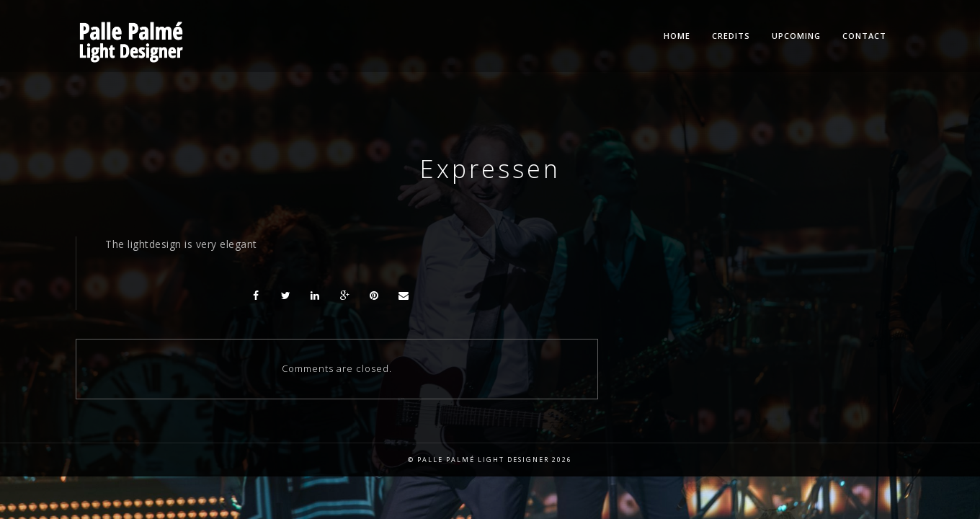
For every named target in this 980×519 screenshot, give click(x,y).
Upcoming (796, 36)
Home (677, 36)
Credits (731, 36)
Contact (864, 36)
